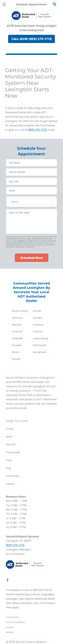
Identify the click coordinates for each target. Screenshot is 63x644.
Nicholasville (39, 345)
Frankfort (38, 331)
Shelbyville (17, 338)
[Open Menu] (4, 4)
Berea (15, 352)
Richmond (17, 318)
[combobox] (11, 202)
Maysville (17, 325)
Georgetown (40, 352)
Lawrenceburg (40, 338)
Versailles (38, 318)
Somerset (38, 325)
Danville (37, 311)
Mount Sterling (20, 311)
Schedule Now (32, 258)
